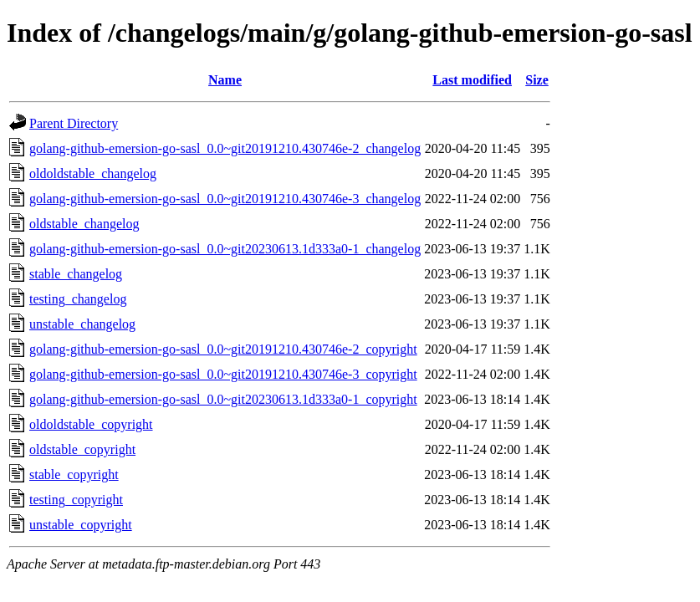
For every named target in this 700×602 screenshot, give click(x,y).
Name (225, 80)
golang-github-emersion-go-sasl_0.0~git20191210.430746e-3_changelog (225, 199)
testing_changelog (78, 299)
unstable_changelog (82, 324)
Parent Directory (74, 123)
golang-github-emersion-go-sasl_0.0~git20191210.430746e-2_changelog (225, 148)
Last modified (472, 80)
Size (537, 80)
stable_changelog (76, 274)
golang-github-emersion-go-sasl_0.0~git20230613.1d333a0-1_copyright (223, 399)
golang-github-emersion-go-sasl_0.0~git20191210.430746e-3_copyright (223, 374)
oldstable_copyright (82, 449)
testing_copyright (76, 500)
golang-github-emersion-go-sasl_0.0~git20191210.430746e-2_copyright (223, 349)
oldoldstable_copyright (91, 424)
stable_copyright (74, 474)
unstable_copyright (81, 525)
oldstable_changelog (84, 224)
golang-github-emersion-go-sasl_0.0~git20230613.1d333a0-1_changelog (225, 249)
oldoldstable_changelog (93, 173)
